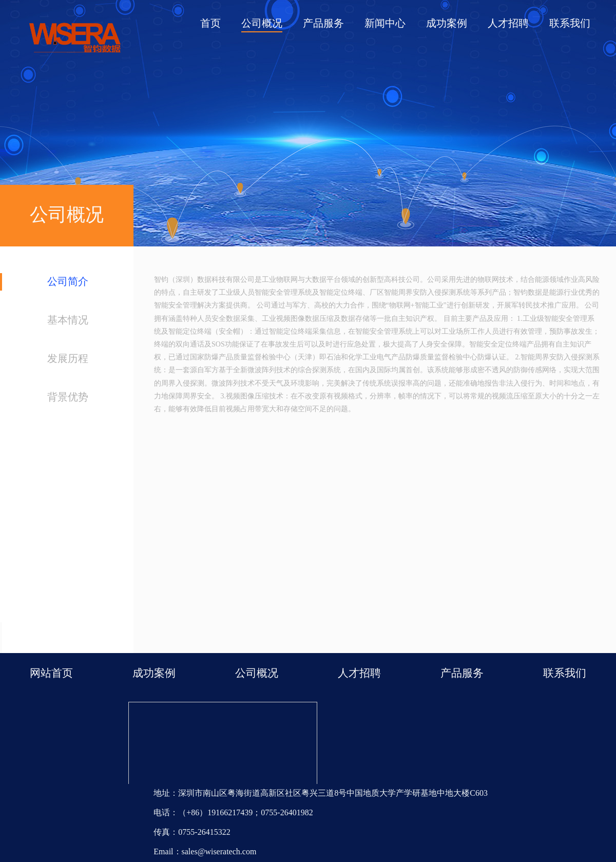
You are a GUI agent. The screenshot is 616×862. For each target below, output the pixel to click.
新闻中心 (385, 24)
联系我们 (570, 24)
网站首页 (51, 674)
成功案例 (447, 24)
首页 (210, 24)
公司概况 (262, 24)
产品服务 (323, 24)
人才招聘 (508, 24)
